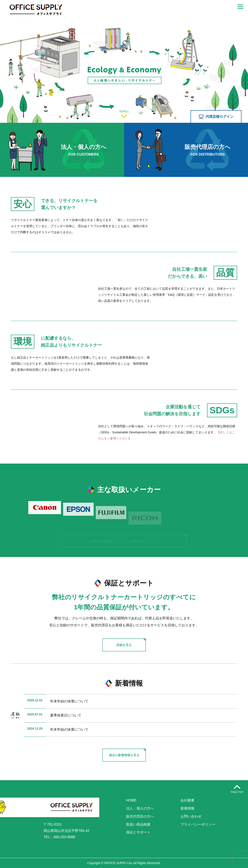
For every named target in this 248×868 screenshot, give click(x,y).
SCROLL (124, 114)
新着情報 (187, 808)
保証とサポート (138, 832)
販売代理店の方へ (140, 816)
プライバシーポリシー (198, 824)
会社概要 (187, 800)
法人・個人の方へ (140, 808)
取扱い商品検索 (138, 824)
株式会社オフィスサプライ (36, 10)
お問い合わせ (191, 816)
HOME (131, 800)
